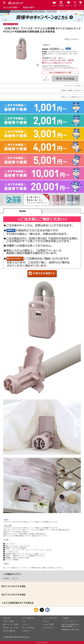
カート (24, 621)
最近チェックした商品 (11, 624)
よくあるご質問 (48, 624)
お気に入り (46, 80)
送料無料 (6, 578)
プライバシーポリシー (69, 621)
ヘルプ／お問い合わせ (50, 618)
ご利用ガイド (26, 631)
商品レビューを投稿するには (71, 97)
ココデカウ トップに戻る (72, 86)
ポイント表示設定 (28, 628)
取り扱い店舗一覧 (9, 631)
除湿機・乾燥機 (51, 11)
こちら (27, 637)
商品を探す (7, 618)
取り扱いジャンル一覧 (11, 628)
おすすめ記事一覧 (28, 618)
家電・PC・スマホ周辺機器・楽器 (22, 11)
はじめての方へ (48, 628)
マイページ (26, 624)
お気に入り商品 (8, 621)
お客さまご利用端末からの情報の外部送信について (70, 625)
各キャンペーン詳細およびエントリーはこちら (58, 63)
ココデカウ (15, 578)
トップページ (5, 11)
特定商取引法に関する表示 (70, 630)
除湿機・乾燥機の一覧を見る (71, 90)
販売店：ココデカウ (72, 39)
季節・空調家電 (39, 11)
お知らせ (46, 621)
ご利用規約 (65, 618)
